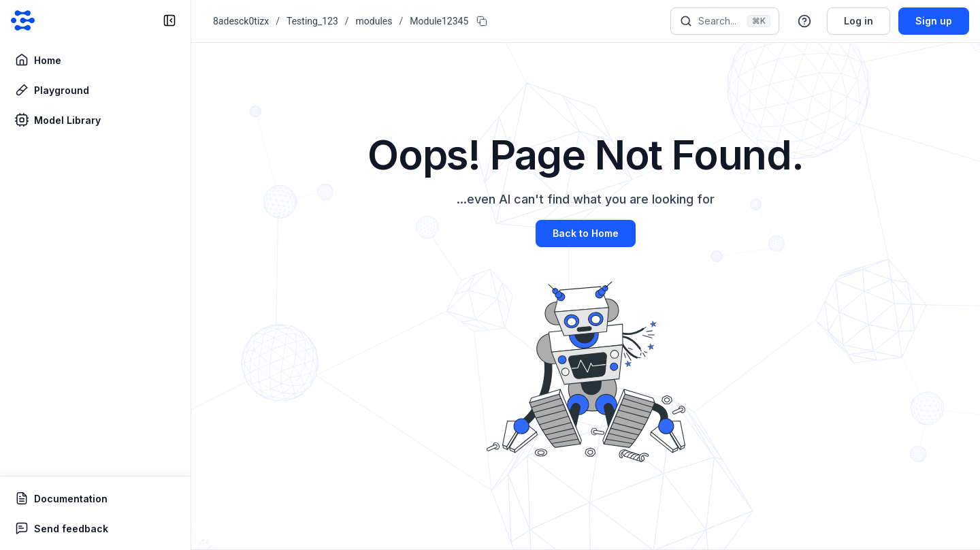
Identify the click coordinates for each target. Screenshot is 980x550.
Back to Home (586, 233)
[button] (804, 21)
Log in (859, 21)
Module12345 (439, 21)
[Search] (725, 21)
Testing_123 (312, 21)
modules (374, 21)
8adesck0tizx (241, 21)
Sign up (934, 21)
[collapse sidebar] (169, 20)
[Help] (804, 21)
